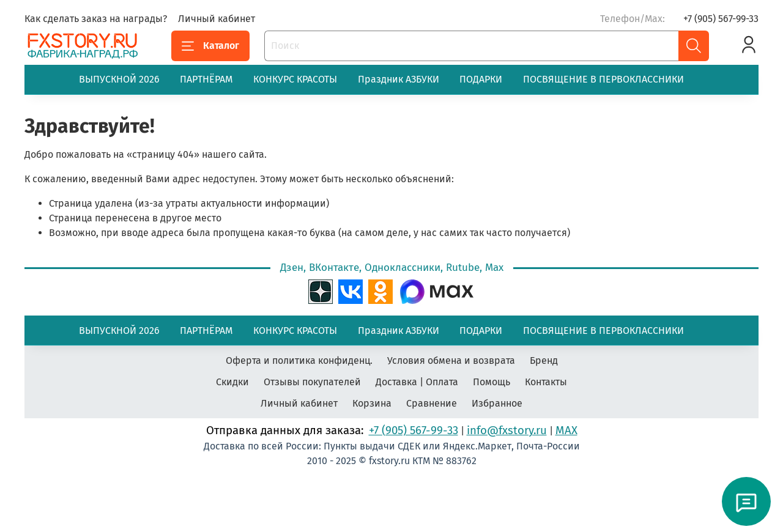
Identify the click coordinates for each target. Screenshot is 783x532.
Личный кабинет (217, 19)
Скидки (232, 382)
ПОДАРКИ (481, 79)
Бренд (544, 360)
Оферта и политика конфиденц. (299, 360)
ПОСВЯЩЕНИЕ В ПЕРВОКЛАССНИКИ (603, 79)
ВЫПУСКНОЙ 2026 (119, 79)
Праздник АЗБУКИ (399, 79)
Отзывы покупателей (312, 382)
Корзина (372, 403)
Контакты (546, 382)
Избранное (497, 403)
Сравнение (432, 403)
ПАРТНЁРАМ (206, 79)
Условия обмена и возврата (451, 360)
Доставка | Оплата (417, 382)
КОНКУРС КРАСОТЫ (295, 79)
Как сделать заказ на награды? (96, 19)
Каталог (210, 46)
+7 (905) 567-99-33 (721, 19)
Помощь (492, 382)
